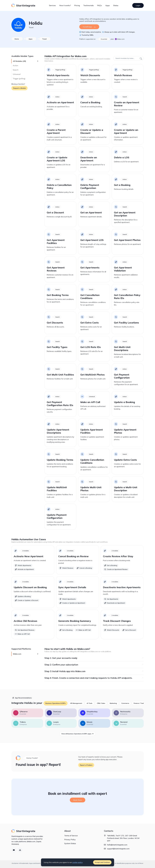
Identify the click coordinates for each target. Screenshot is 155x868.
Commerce (125, 703)
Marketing (113, 703)
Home (17, 39)
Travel (31, 27)
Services (52, 5)
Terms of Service (71, 836)
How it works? (65, 5)
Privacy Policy (70, 839)
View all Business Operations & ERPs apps (77, 734)
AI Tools (90, 703)
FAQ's (100, 5)
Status (116, 5)
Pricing (77, 5)
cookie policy (77, 862)
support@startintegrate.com (118, 849)
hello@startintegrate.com (117, 845)
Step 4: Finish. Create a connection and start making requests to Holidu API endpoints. (94, 678)
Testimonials (88, 5)
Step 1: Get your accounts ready (94, 658)
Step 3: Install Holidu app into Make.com (94, 671)
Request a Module (19, 88)
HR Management (76, 703)
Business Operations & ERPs (56, 703)
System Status (70, 843)
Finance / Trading (140, 703)
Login (138, 5)
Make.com (120, 39)
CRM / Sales (101, 703)
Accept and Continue (102, 862)
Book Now (78, 800)
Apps (108, 5)
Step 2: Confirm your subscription (94, 665)
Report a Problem (86, 765)
